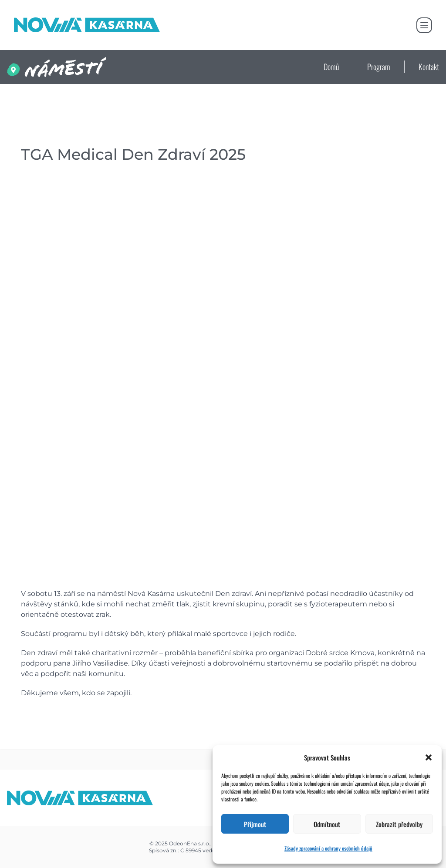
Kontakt (429, 67)
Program (379, 67)
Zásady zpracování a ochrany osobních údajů (328, 848)
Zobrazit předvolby (399, 824)
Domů (331, 67)
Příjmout (255, 824)
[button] (429, 757)
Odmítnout (327, 824)
